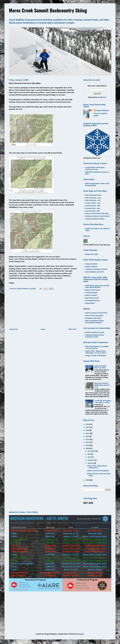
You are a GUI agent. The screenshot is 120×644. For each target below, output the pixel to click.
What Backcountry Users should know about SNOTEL (97, 287)
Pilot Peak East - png (93, 198)
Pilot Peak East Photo (93, 195)
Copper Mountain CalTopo (95, 219)
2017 (88, 427)
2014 (88, 433)
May (89, 454)
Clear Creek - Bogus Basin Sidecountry (97, 467)
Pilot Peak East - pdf (93, 200)
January (91, 463)
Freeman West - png (93, 203)
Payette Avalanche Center (95, 332)
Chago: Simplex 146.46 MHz (96, 356)
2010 (88, 445)
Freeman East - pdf (92, 211)
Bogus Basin (90, 303)
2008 (88, 480)
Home (43, 329)
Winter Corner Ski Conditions (98, 471)
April (90, 457)
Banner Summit (91, 295)
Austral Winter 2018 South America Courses (95, 168)
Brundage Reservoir (93, 300)
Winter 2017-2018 (92, 254)
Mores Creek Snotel (93, 290)
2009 (88, 448)
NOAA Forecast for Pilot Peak (96, 313)
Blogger (81, 634)
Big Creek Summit (92, 298)
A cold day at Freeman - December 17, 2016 (103, 401)
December (92, 451)
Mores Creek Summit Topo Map (97, 213)
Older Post (72, 329)
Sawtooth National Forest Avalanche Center (95, 336)
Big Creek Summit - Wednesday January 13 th (102, 385)
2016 (88, 430)
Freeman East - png (93, 208)
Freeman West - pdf (93, 206)
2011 (88, 442)
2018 (88, 424)
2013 (88, 436)
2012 (88, 439)
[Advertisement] (43, 310)
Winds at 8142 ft (91, 267)
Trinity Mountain (91, 293)
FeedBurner (102, 97)
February (91, 460)
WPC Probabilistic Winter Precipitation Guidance (95, 322)
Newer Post (14, 329)
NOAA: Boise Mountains (94, 316)
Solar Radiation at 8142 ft (95, 272)
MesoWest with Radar (93, 318)
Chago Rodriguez (102, 110)
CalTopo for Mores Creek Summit (98, 216)
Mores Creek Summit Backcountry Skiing (48, 10)
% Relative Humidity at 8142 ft (96, 269)
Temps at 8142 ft (91, 264)
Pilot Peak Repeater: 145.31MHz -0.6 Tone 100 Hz (97, 347)
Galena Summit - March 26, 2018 (101, 367)
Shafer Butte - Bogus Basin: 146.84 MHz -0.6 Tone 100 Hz (96, 352)
